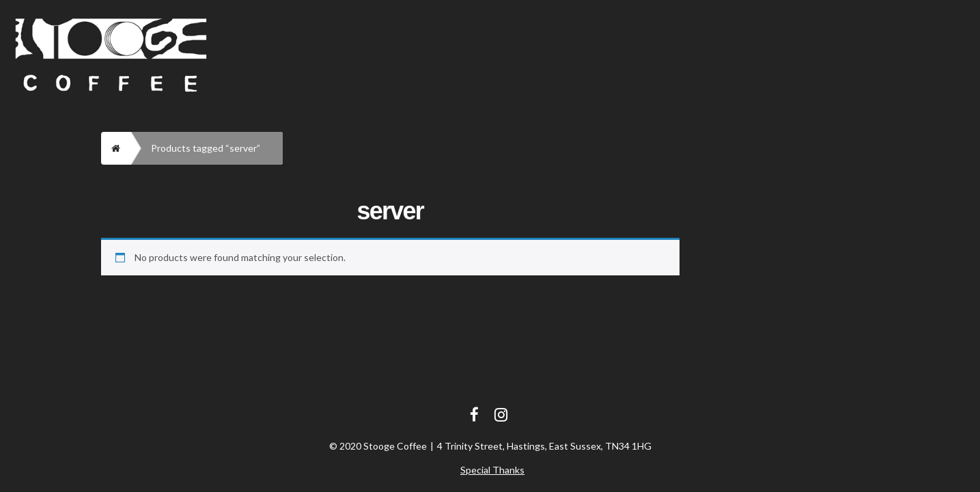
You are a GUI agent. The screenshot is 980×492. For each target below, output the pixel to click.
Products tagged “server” (206, 148)
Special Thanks (492, 470)
